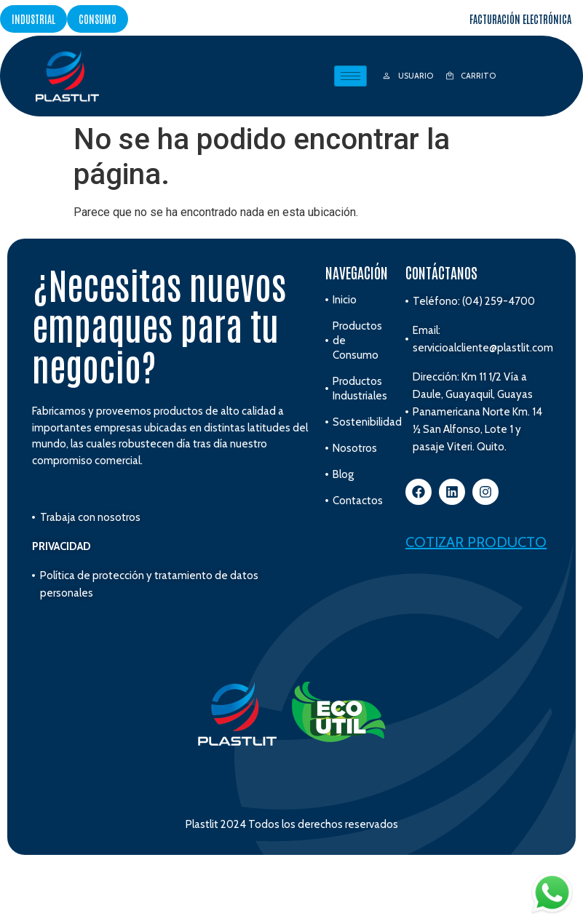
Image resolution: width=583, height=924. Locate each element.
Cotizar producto (476, 542)
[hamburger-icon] (350, 76)
